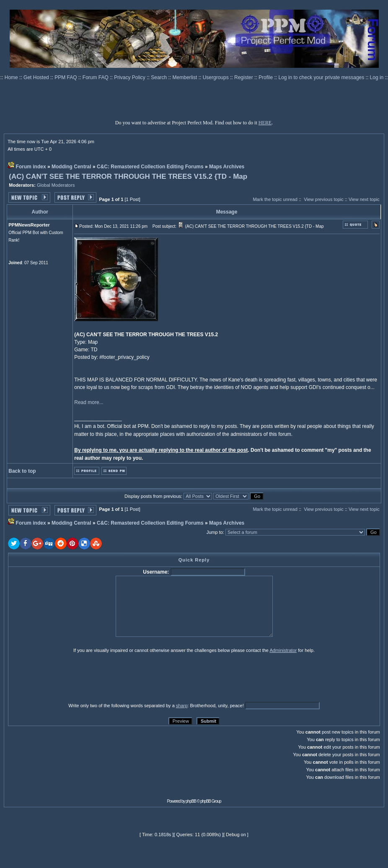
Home (12, 77)
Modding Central (71, 167)
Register (244, 77)
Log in (377, 77)
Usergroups (216, 77)
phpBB (191, 801)
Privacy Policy (130, 77)
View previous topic (324, 199)
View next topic (364, 199)
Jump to (215, 532)
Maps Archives (227, 167)
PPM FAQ (66, 77)
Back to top (22, 471)
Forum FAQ (96, 77)
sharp (182, 706)
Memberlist (186, 77)
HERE (265, 123)
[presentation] (73, 677)
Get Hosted (37, 77)
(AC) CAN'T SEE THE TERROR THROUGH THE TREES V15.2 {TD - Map (128, 176)
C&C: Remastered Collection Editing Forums (150, 167)
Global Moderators (56, 185)
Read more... (89, 402)
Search (159, 77)
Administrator (283, 650)
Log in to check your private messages (322, 77)
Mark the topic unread (275, 199)
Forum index (31, 167)
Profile (266, 77)
